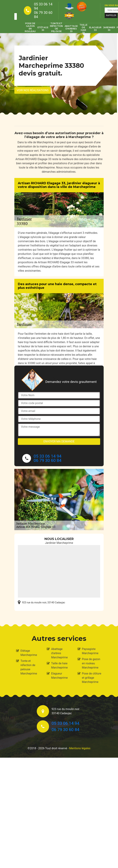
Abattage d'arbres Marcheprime (59, 653)
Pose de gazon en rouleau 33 (30, 29)
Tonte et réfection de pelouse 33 (56, 29)
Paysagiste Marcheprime (90, 651)
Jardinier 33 (109, 29)
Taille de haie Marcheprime (59, 665)
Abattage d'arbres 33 (71, 29)
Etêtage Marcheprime (29, 653)
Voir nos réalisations (33, 90)
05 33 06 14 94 (43, 6)
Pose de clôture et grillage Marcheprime (92, 678)
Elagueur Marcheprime (59, 676)
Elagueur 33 (95, 29)
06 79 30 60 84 (43, 15)
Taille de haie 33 (83, 29)
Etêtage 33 (43, 29)
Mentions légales (80, 748)
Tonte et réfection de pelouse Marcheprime (29, 667)
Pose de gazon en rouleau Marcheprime (91, 663)
